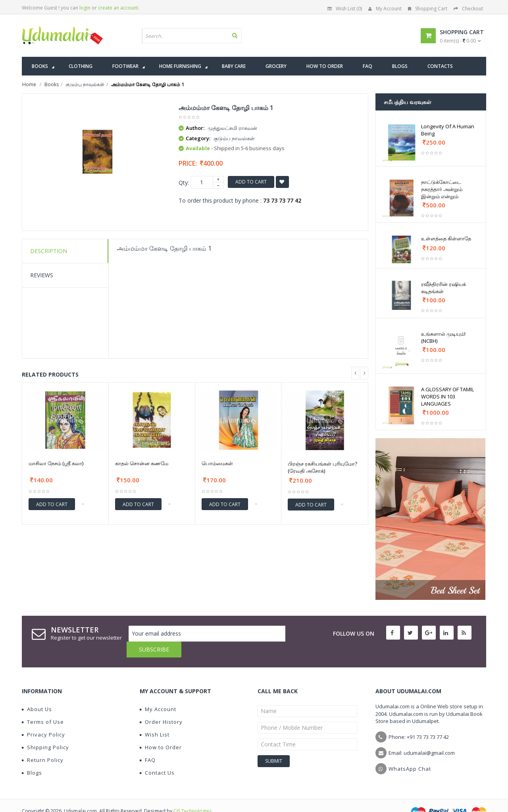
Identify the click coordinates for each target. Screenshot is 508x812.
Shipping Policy (45, 731)
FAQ (148, 744)
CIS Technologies (192, 795)
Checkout (468, 9)
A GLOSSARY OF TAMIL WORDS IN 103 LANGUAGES (447, 396)
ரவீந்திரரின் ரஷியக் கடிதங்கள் (444, 288)
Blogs (32, 757)
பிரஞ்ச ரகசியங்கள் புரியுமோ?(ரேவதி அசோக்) (322, 467)
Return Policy (43, 744)
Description (49, 251)
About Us (37, 693)
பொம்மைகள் (217, 463)
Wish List (155, 719)
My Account (385, 9)
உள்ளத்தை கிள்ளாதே (446, 238)
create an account (118, 8)
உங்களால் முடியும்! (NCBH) (443, 337)
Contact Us (157, 757)
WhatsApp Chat (410, 753)
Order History (161, 706)
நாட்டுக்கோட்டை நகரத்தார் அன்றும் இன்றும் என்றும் (442, 189)
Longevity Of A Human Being (448, 130)
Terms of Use (43, 706)
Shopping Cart (428, 9)
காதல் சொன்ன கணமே (142, 463)
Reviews (42, 275)
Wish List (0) (345, 9)
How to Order (161, 731)
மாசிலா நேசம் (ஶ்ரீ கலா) (56, 463)
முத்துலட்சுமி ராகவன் (232, 128)
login (85, 8)
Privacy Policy (43, 719)
